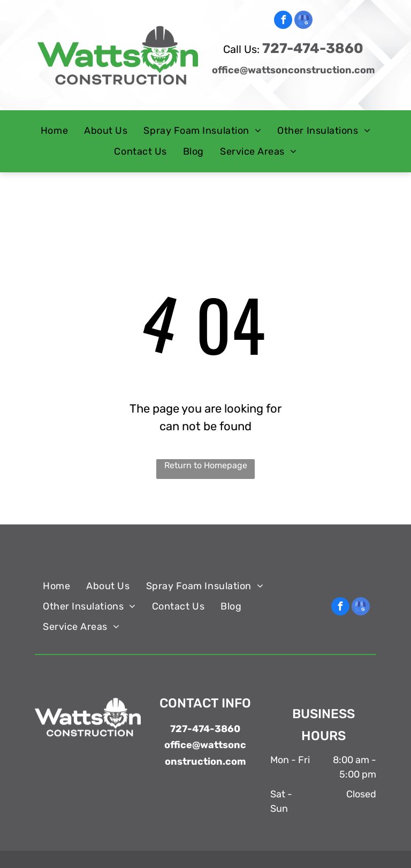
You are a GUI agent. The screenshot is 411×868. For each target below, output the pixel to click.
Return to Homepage (206, 465)
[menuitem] (54, 131)
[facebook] (283, 21)
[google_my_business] (303, 21)
